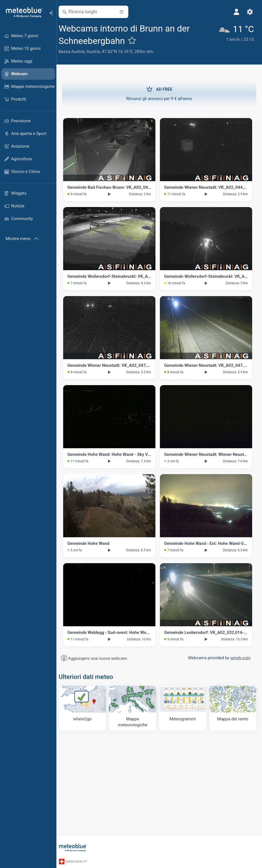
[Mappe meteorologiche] (135, 708)
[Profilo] (236, 12)
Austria (97, 52)
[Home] (22, 12)
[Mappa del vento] (233, 708)
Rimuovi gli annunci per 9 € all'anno (159, 94)
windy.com (240, 658)
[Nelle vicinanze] (125, 12)
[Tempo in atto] (237, 39)
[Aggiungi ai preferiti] (135, 40)
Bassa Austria (75, 52)
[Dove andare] (85, 708)
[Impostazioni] (250, 12)
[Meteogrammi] (184, 708)
